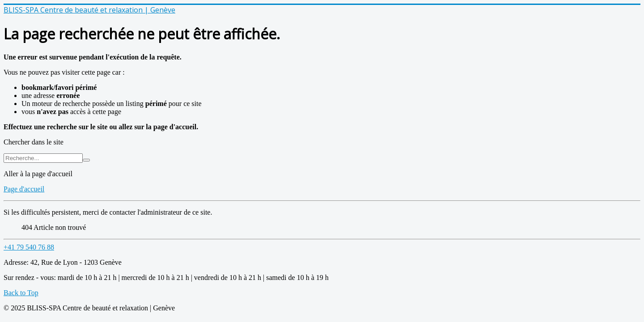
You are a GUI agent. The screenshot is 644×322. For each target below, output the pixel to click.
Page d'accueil (24, 189)
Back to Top (21, 293)
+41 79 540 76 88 (29, 247)
